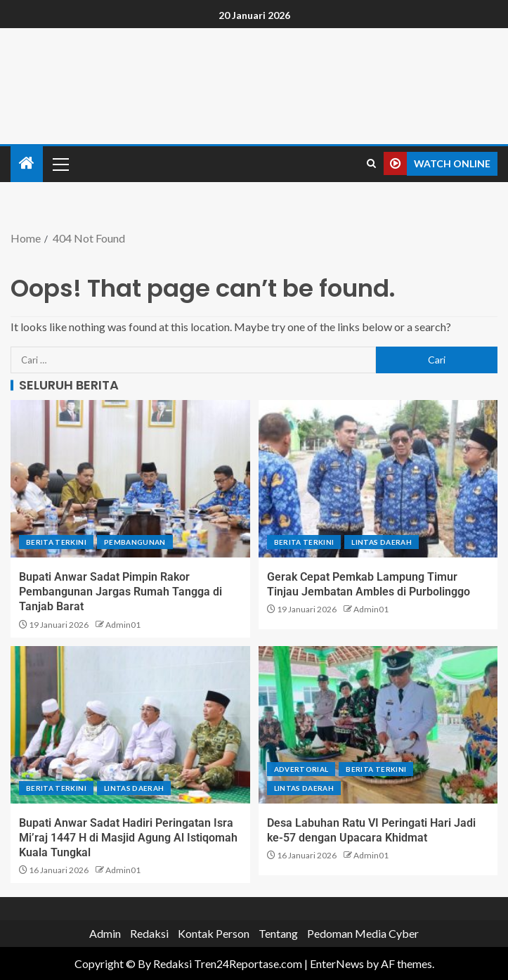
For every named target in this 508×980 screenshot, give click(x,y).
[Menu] (60, 164)
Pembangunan (135, 542)
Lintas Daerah (382, 542)
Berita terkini (56, 542)
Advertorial (301, 769)
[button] (60, 164)
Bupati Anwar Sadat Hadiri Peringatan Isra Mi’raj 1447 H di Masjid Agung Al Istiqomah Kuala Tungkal (128, 838)
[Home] (27, 163)
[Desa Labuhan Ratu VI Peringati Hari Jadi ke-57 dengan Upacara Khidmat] (378, 725)
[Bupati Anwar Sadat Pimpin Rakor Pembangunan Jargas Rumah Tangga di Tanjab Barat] (130, 479)
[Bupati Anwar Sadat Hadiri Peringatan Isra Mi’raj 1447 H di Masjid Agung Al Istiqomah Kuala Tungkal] (130, 725)
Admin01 (123, 625)
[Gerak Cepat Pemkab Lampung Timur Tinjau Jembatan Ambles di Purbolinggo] (378, 479)
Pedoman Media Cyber (363, 933)
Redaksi (149, 933)
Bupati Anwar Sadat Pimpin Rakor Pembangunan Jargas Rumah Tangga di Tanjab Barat (121, 592)
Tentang (278, 933)
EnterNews (337, 963)
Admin (105, 933)
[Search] (371, 164)
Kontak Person (214, 933)
